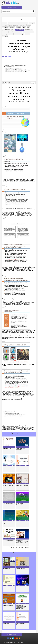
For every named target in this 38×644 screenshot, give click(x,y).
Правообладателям (10, 640)
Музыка (16, 28)
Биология (24, 23)
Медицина (11, 28)
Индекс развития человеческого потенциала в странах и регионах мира (22, 540)
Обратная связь (19, 640)
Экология (15, 34)
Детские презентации (13, 25)
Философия (22, 32)
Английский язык (11, 23)
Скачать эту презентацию (19, 50)
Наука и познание (20, 585)
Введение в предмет (7, 465)
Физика (10, 32)
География (29, 23)
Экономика (21, 34)
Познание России (6, 567)
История (27, 25)
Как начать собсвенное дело (9, 538)
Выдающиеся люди (20, 465)
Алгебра (5, 23)
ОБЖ (32, 28)
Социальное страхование (8, 603)
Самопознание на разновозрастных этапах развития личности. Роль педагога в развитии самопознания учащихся (21, 606)
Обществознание (6, 30)
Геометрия (5, 25)
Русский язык (28, 30)
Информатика (21, 25)
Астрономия (18, 23)
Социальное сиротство (21, 567)
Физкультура (16, 32)
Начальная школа (26, 28)
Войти (34, 15)
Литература (32, 25)
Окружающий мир (15, 30)
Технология (5, 32)
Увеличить (32, 53)
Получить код (6, 53)
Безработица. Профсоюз (8, 447)
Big (12, 3)
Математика (5, 28)
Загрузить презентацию (12, 7)
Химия (27, 32)
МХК (20, 28)
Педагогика (22, 30)
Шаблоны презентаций (7, 34)
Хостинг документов (11, 642)
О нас (3, 640)
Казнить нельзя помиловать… (22, 483)
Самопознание (6, 622)
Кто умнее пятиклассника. (8, 483)
